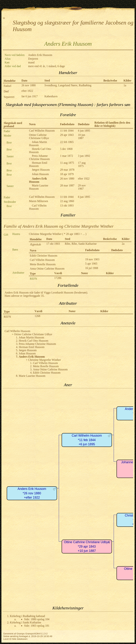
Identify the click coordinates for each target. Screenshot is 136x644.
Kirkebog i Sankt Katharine (25, 622)
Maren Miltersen (39, 201)
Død (6, 91)
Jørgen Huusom (41, 170)
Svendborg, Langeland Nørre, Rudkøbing (68, 85)
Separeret (9, 97)
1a (125, 85)
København (51, 96)
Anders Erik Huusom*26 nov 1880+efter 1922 (32, 493)
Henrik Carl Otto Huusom (34, 341)
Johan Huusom (40, 174)
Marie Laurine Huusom (39, 187)
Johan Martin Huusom (38, 144)
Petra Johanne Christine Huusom (39, 157)
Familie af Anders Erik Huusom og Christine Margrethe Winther (59, 226)
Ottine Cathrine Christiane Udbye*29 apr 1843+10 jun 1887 (87, 546)
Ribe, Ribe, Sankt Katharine (81, 244)
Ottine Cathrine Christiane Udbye (39, 136)
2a (123, 244)
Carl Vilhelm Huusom (38, 207)
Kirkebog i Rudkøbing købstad (27, 616)
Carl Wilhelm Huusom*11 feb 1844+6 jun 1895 (87, 440)
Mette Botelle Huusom (43, 264)
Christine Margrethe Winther (45, 234)
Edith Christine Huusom (44, 256)
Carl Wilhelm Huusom (42, 131)
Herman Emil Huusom (38, 164)
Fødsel (8, 86)
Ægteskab (35, 244)
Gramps (21, 634)
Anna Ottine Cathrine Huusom (47, 269)
